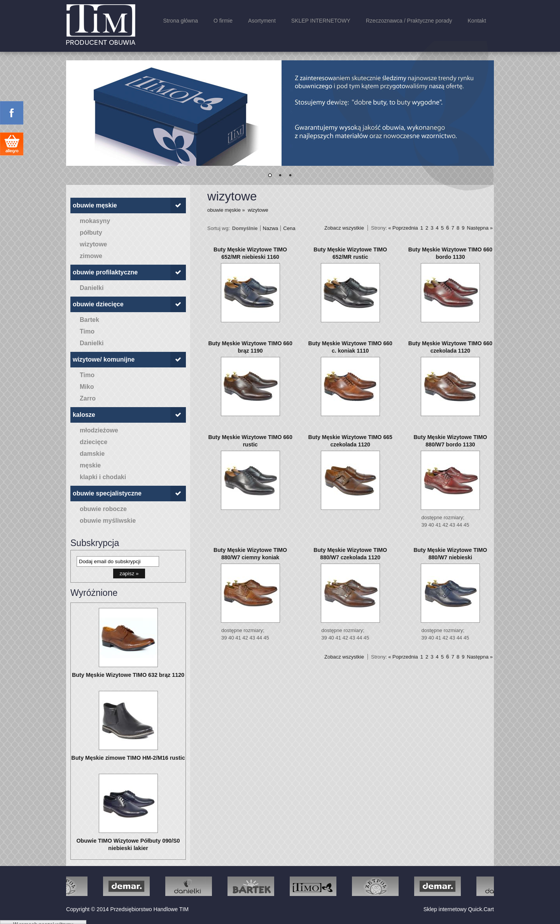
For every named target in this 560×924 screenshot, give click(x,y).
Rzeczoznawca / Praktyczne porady (409, 21)
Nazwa (271, 228)
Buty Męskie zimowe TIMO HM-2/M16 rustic (128, 758)
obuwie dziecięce (98, 304)
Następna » (480, 228)
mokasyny (95, 221)
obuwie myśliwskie (108, 521)
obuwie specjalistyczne (107, 493)
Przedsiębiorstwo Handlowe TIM (150, 909)
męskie (90, 465)
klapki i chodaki (103, 477)
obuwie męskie (95, 205)
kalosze (84, 415)
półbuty (91, 233)
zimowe (91, 256)
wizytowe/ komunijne (104, 359)
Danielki (92, 288)
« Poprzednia (403, 228)
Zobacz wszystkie (344, 228)
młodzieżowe (99, 430)
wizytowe (93, 244)
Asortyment (262, 21)
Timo (87, 331)
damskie (92, 454)
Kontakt (477, 21)
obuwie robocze (103, 509)
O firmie (223, 21)
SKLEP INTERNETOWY (321, 21)
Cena (289, 228)
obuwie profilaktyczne (105, 272)
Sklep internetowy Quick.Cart (459, 909)
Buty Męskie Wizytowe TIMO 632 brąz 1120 (128, 675)
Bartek (89, 320)
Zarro (88, 398)
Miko (87, 387)
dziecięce (94, 442)
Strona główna (180, 21)
